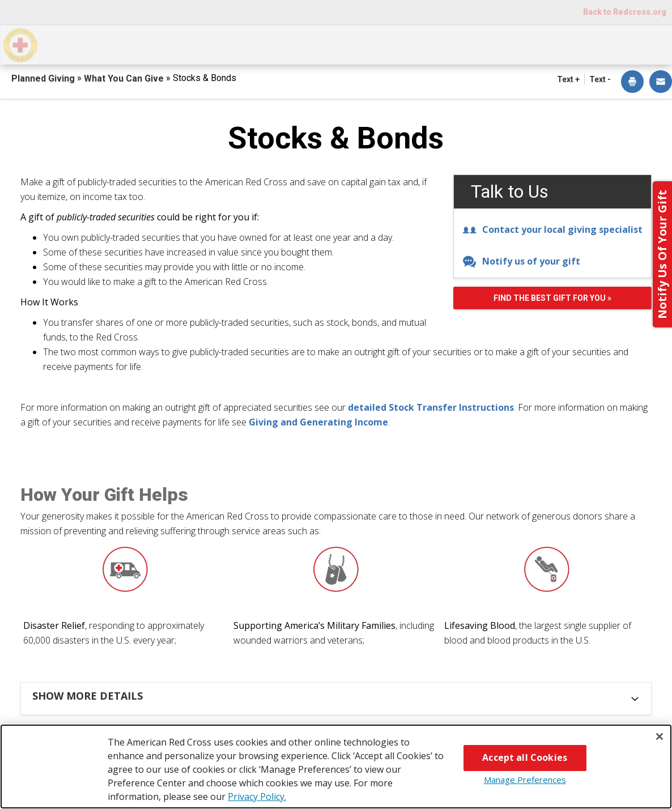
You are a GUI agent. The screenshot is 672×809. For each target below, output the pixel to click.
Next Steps (341, 44)
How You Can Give (103, 44)
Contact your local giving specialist (552, 229)
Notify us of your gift (521, 261)
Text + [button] (568, 79)
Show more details (88, 696)
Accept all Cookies (525, 757)
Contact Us (625, 44)
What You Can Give (231, 44)
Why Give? (433, 44)
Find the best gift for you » (552, 298)
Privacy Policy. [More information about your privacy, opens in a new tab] (257, 797)
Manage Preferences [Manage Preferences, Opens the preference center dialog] (525, 780)
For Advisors (528, 44)
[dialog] (632, 82)
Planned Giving (44, 78)
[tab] (338, 696)
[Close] (660, 736)
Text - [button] (600, 79)
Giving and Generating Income (318, 422)
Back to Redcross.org (625, 12)
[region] (336, 767)
